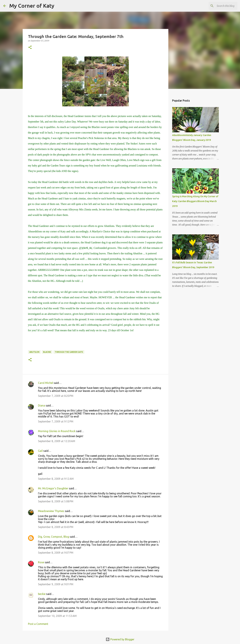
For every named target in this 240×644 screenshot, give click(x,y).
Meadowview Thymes (51, 511)
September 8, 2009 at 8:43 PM (56, 527)
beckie (42, 594)
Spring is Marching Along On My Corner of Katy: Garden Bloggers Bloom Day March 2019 (195, 201)
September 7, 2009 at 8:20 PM (56, 396)
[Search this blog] (220, 6)
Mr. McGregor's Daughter (53, 488)
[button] (30, 48)
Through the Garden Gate (69, 352)
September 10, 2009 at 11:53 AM (57, 616)
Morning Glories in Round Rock (57, 431)
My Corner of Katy (32, 6)
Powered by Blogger (120, 639)
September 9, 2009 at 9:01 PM (56, 584)
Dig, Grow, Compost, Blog (53, 537)
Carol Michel (45, 383)
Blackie (47, 352)
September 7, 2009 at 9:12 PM (56, 421)
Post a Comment (38, 624)
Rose (41, 562)
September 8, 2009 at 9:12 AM (56, 479)
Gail (40, 451)
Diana (41, 405)
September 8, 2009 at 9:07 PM (56, 553)
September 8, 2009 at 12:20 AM (57, 441)
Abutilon (34, 352)
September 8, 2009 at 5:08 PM (56, 501)
